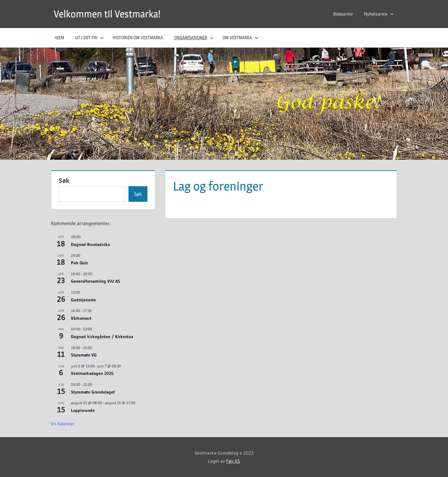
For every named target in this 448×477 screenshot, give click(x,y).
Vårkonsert (81, 318)
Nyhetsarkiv (379, 14)
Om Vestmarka (240, 38)
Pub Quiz (79, 263)
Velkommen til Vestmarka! (107, 14)
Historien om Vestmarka (138, 38)
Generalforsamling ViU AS (96, 281)
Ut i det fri (90, 38)
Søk (64, 181)
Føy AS (233, 461)
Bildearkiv (343, 14)
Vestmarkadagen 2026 (92, 373)
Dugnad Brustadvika (90, 244)
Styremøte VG (84, 355)
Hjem (59, 38)
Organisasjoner (194, 38)
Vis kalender (63, 424)
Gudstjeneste (83, 300)
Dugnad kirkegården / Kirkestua (102, 337)
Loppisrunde (83, 410)
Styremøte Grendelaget (93, 392)
